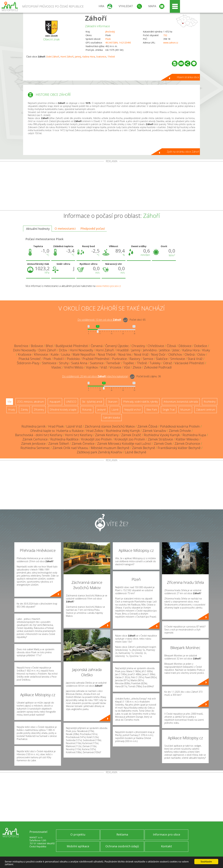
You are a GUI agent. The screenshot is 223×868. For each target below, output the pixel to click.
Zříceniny (39, 410)
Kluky (206, 350)
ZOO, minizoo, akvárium (31, 402)
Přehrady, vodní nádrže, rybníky (140, 402)
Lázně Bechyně (136, 452)
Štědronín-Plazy (28, 363)
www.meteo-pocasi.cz (108, 286)
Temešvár (113, 363)
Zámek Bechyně (144, 448)
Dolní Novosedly (24, 350)
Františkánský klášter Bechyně (179, 448)
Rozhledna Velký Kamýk (123, 431)
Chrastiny (138, 346)
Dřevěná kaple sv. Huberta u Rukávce (57, 431)
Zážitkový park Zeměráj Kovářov (99, 452)
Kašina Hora (89, 57)
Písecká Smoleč (30, 359)
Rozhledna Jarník (34, 426)
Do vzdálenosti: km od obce (99, 320)
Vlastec (56, 367)
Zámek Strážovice (160, 439)
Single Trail (169, 410)
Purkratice (119, 359)
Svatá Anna (79, 363)
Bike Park (152, 410)
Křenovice (41, 354)
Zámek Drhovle (180, 431)
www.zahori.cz (171, 43)
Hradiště (123, 350)
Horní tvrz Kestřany (79, 435)
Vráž (104, 367)
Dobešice (201, 346)
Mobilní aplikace (78, 846)
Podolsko (73, 359)
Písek (108, 39)
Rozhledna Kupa (194, 435)
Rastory (135, 359)
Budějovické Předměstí (72, 346)
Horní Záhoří (67, 57)
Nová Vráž (141, 354)
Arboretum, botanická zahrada (181, 402)
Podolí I (59, 359)
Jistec (176, 350)
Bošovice (37, 346)
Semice (148, 359)
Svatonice (101, 57)
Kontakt (167, 846)
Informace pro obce (167, 834)
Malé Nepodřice (84, 354)
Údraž (167, 363)
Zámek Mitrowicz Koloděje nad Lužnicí (124, 444)
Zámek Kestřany (107, 435)
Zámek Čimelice (83, 444)
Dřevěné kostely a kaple (63, 410)
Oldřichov (175, 354)
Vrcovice (115, 367)
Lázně (115, 410)
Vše (9, 402)
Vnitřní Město (74, 367)
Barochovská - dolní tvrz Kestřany (39, 435)
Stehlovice (49, 363)
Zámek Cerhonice (35, 439)
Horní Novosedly (81, 350)
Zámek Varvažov (154, 431)
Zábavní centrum (206, 410)
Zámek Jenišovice (33, 444)
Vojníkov (92, 367)
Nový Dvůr (158, 354)
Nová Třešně (107, 354)
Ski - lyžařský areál (92, 402)
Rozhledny (210, 402)
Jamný (78, 57)
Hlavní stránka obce (188, 77)
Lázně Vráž (74, 426)
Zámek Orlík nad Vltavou (70, 448)
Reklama (122, 834)
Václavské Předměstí (189, 363)
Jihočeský (110, 32)
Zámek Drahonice (187, 444)
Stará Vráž (195, 359)
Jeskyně (102, 410)
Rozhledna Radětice (64, 439)
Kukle (55, 354)
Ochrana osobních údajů (122, 846)
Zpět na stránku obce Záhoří (183, 152)
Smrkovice (178, 359)
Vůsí (127, 367)
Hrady (12, 410)
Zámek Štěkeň (59, 444)
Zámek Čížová (147, 426)
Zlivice (137, 367)
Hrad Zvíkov (95, 431)
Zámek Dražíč (131, 435)
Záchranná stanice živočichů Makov (110, 426)
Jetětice (165, 350)
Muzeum (185, 410)
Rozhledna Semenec (35, 448)
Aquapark (55, 402)
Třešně (111, 57)
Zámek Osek (163, 444)
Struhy (64, 363)
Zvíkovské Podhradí (158, 367)
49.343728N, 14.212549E (118, 43)
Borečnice (21, 346)
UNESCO (71, 402)
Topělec (129, 363)
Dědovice (185, 346)
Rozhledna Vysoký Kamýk (162, 435)
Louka (66, 354)
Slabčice (162, 359)
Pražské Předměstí (96, 359)
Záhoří (96, 18)
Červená (97, 346)
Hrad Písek (56, 426)
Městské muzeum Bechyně (110, 448)
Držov (63, 350)
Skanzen (113, 402)
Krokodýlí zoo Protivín (97, 439)
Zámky (24, 410)
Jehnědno (150, 350)
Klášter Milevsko (187, 439)
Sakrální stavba (111, 418)
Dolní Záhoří (53, 57)
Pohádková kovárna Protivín (180, 426)
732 (165, 35)
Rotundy (87, 410)
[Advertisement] (111, 186)
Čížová (171, 346)
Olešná (190, 354)
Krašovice (25, 354)
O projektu (78, 834)
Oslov (201, 354)
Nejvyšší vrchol (132, 410)
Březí (49, 346)
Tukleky (155, 363)
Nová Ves (125, 354)
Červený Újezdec (117, 346)
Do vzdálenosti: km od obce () (95, 376)
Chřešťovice (156, 346)
